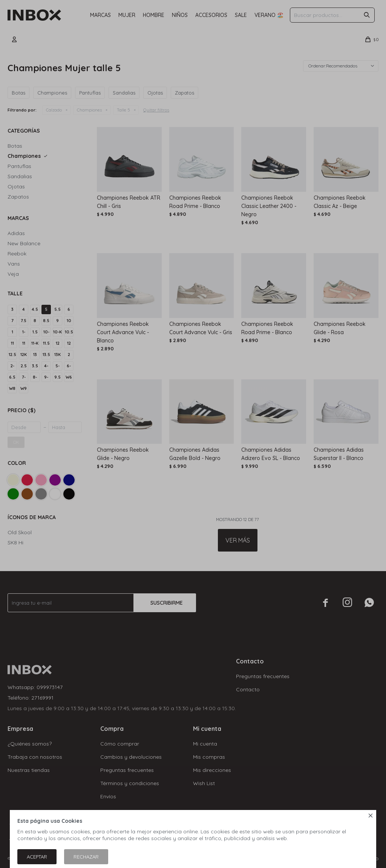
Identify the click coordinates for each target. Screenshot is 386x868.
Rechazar (86, 857)
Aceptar (37, 857)
